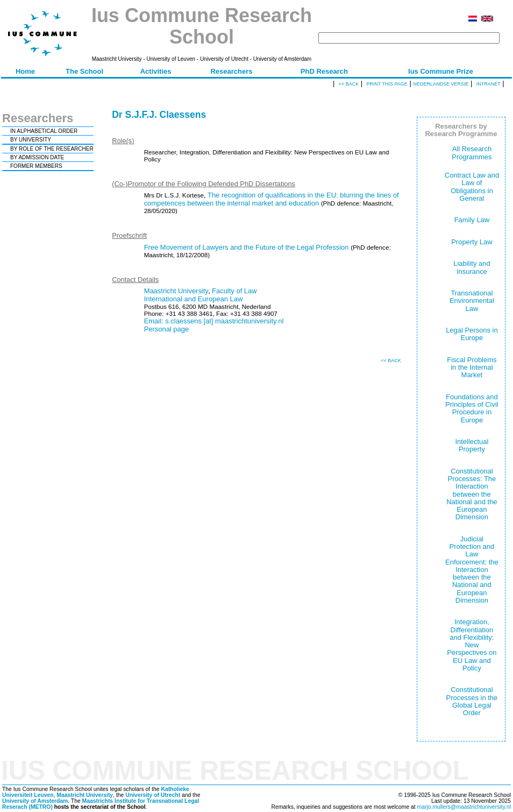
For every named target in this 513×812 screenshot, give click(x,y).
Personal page (167, 329)
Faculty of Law (234, 291)
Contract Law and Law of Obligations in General (472, 187)
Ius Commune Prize (441, 71)
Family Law (472, 220)
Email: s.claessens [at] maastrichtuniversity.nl (214, 321)
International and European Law (194, 299)
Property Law (472, 242)
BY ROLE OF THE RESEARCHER (52, 149)
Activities (156, 71)
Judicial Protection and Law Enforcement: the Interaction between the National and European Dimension (472, 570)
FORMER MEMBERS (36, 166)
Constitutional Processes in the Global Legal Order (472, 701)
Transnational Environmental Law (472, 301)
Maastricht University (176, 291)
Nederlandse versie (441, 84)
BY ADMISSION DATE (37, 157)
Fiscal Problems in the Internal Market (472, 368)
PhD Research (324, 71)
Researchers (231, 71)
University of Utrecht (153, 795)
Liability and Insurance (472, 267)
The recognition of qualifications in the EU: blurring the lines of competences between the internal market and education (272, 199)
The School (84, 71)
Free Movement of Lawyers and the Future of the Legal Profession (247, 247)
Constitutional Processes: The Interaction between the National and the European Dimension (472, 494)
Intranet (489, 84)
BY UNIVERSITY (31, 140)
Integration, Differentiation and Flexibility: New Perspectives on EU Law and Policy (472, 645)
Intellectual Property (472, 445)
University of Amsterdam (35, 801)
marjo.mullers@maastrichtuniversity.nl (464, 807)
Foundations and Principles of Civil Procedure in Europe (472, 408)
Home (25, 71)
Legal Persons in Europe (472, 334)
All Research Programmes (472, 153)
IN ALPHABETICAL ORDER (44, 131)
